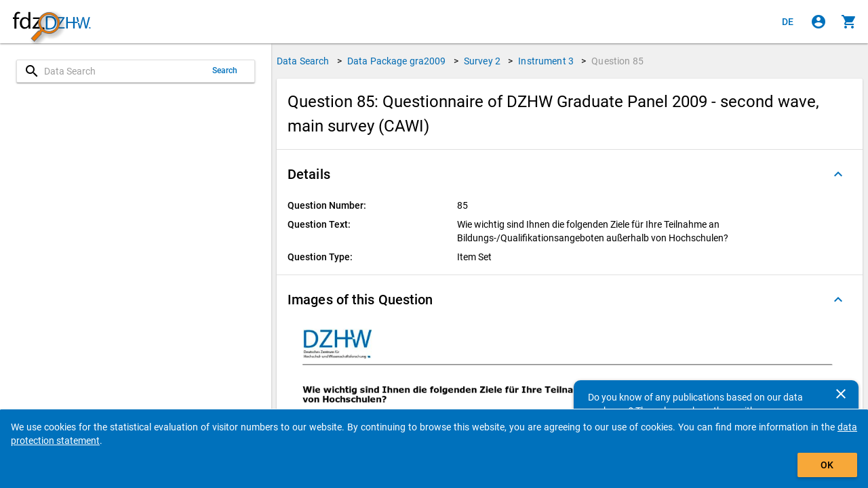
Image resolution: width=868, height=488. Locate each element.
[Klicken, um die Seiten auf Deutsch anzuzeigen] (788, 22)
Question (617, 61)
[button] (570, 174)
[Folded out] (838, 174)
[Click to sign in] (818, 22)
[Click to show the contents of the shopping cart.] (849, 22)
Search (225, 70)
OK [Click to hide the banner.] (827, 465)
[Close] (841, 394)
